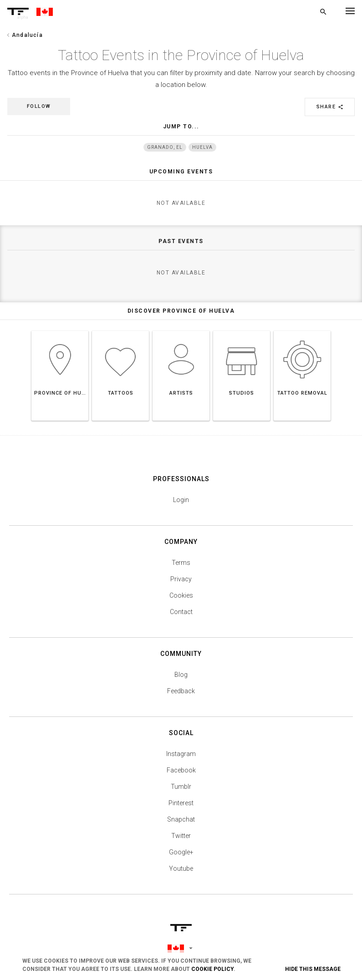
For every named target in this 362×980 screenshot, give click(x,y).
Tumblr (181, 787)
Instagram (181, 754)
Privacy (181, 579)
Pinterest (181, 803)
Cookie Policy (212, 969)
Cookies (181, 595)
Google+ (181, 852)
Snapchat (181, 819)
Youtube (181, 868)
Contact (181, 612)
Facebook (181, 770)
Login (181, 500)
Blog (181, 675)
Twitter (181, 836)
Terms (181, 563)
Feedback (181, 691)
